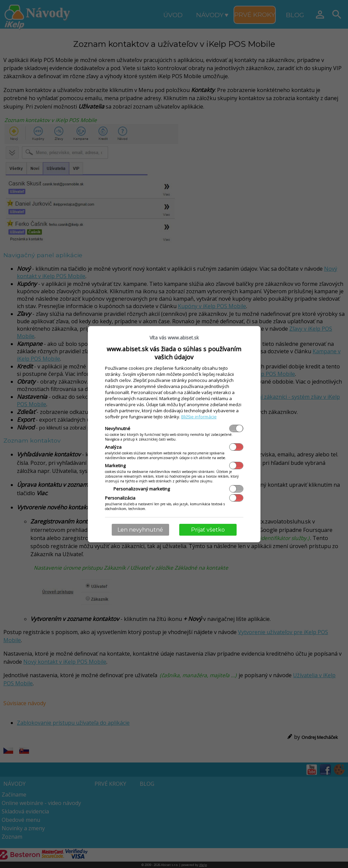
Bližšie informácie (199, 417)
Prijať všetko (208, 530)
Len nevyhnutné (140, 530)
